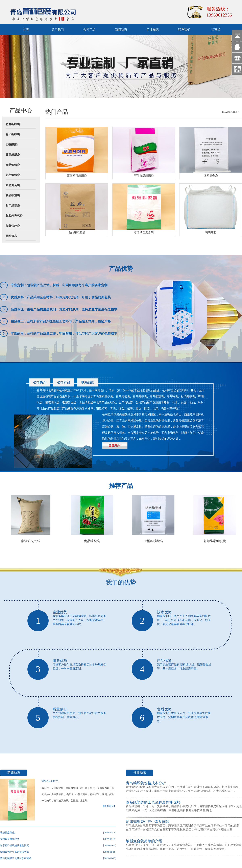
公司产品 (89, 30)
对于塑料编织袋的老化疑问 (15, 845)
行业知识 (153, 30)
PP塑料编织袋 (153, 541)
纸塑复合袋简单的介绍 (144, 841)
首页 (26, 30)
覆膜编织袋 (13, 155)
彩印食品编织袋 (144, 176)
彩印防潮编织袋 (215, 541)
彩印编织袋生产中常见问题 (148, 822)
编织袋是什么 (50, 781)
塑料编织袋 (13, 124)
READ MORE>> (231, 112)
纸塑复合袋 (13, 185)
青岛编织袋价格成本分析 (146, 783)
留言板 (216, 30)
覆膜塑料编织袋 (77, 176)
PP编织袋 (12, 145)
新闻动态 (121, 30)
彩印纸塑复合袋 (144, 232)
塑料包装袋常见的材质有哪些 (16, 858)
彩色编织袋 (13, 175)
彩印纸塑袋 (13, 206)
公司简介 (40, 382)
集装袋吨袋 (13, 226)
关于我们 (58, 30)
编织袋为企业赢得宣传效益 (15, 852)
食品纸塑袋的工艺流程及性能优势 (153, 802)
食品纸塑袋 (13, 195)
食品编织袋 (13, 165)
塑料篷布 (11, 236)
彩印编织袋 (13, 134)
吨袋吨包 (211, 232)
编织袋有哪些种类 (10, 839)
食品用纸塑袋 (77, 232)
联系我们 (184, 30)
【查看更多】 (109, 806)
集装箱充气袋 (14, 216)
